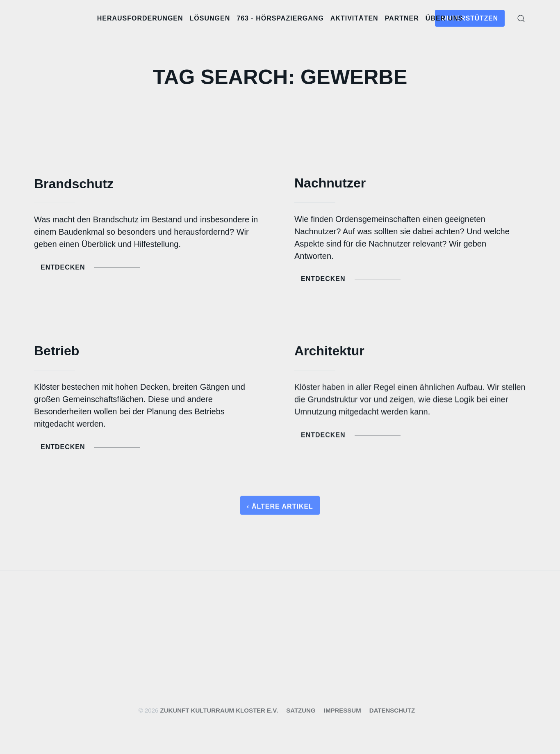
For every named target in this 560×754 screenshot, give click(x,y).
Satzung (301, 710)
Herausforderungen (140, 18)
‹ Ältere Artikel (280, 508)
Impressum (343, 710)
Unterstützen (470, 18)
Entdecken (90, 267)
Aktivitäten (354, 18)
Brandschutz (74, 184)
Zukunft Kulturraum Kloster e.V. (219, 710)
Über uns (444, 18)
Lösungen (210, 18)
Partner (402, 18)
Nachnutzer (330, 183)
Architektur (329, 353)
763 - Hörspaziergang (280, 18)
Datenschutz (392, 710)
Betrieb (57, 352)
